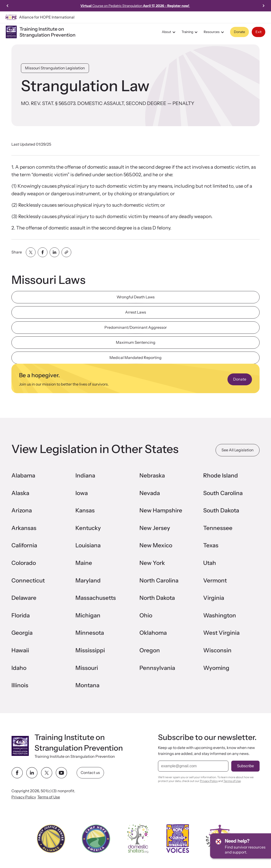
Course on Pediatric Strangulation (135, 6)
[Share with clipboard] (66, 252)
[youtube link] (61, 773)
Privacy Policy (24, 797)
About (169, 32)
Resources (214, 32)
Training (190, 32)
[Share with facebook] (43, 252)
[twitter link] (47, 773)
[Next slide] (263, 6)
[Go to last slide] (8, 6)
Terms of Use (49, 797)
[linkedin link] (32, 773)
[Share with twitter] (31, 252)
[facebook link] (17, 773)
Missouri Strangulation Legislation (55, 68)
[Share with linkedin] (54, 252)
